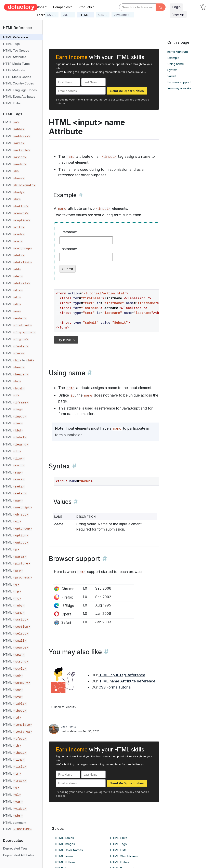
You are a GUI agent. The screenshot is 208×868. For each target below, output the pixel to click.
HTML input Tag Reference (122, 675)
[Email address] (81, 91)
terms (120, 99)
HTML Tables (64, 838)
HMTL (11, 122)
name (70, 157)
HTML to (19, 360)
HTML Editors (120, 862)
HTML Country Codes (18, 83)
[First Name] (68, 82)
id (73, 396)
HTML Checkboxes (124, 856)
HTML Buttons (65, 862)
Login (176, 7)
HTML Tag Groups (16, 50)
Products (85, 7)
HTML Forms (64, 856)
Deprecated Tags (15, 848)
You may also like (179, 88)
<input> (109, 157)
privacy (129, 99)
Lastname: (68, 249)
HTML (14, 129)
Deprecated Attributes (19, 855)
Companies (61, 7)
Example (173, 58)
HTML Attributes (15, 57)
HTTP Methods (14, 70)
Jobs (41, 7)
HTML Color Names (69, 850)
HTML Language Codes (20, 90)
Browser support (179, 82)
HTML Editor (12, 103)
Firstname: (68, 232)
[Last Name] (93, 82)
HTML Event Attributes (19, 97)
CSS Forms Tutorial (115, 687)
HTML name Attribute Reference (127, 681)
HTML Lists (118, 850)
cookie (145, 99)
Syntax (172, 70)
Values (172, 76)
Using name (176, 64)
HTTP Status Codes (17, 77)
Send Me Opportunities (127, 91)
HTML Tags (11, 44)
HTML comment (15, 823)
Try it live (66, 340)
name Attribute (178, 52)
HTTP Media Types (17, 64)
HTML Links (119, 838)
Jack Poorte (69, 726)
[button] (52, 15)
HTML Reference (15, 37)
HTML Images (65, 844)
